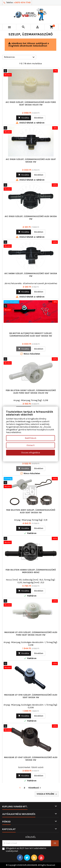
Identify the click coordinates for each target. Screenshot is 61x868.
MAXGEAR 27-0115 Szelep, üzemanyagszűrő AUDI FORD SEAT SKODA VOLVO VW (31, 634)
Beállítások (31, 438)
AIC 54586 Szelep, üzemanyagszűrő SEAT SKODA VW (31, 275)
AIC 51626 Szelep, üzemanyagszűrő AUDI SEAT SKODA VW (31, 161)
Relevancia (20, 57)
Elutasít (31, 445)
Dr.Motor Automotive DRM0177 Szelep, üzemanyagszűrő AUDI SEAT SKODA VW (31, 335)
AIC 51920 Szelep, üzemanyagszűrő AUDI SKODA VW (31, 218)
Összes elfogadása (31, 453)
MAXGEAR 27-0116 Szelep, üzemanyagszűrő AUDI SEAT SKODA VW (31, 696)
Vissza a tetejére (47, 794)
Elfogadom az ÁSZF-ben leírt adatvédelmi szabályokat (26, 850)
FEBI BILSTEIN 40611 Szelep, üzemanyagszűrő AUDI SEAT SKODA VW (31, 511)
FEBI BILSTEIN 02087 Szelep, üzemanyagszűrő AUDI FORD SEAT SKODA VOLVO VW (31, 392)
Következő (35, 788)
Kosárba (24, 118)
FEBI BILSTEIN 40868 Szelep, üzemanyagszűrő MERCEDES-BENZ (31, 571)
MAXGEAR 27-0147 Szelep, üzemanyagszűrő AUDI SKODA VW (31, 759)
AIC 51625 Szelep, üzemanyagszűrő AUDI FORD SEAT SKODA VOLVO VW (31, 103)
